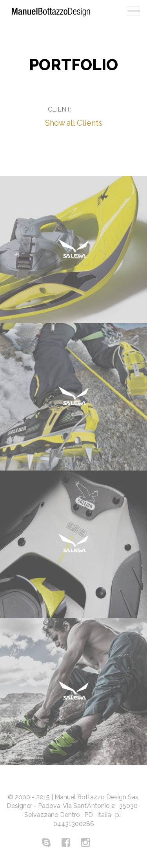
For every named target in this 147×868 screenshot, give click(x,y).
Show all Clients (74, 123)
